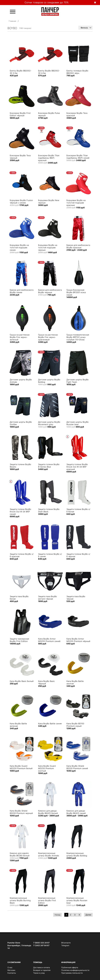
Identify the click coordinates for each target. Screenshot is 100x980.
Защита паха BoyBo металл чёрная (47, 598)
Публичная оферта (70, 967)
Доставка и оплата (42, 967)
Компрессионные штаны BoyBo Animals (49, 854)
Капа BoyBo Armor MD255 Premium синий (49, 640)
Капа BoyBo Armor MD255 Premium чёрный (78, 640)
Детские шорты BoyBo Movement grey (49, 423)
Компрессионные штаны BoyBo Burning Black (20, 900)
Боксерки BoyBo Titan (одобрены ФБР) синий (78, 157)
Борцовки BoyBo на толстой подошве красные (76, 203)
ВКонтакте (66, 943)
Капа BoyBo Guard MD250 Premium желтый (47, 768)
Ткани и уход (39, 973)
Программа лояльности (72, 973)
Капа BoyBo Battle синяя (50, 724)
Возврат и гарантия (42, 970)
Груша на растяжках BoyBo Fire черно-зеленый (20, 337)
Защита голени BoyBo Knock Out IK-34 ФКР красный (77, 467)
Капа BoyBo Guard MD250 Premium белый (21, 767)
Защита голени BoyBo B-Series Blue (49, 466)
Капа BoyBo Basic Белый (22, 681)
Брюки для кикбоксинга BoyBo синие (22, 291)
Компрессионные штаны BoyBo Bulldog (77, 854)
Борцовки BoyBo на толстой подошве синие (19, 248)
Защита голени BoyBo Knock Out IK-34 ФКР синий (20, 512)
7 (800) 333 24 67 (41, 943)
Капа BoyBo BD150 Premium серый (75, 725)
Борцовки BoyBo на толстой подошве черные (48, 248)
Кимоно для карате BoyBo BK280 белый (20, 854)
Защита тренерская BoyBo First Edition (19, 640)
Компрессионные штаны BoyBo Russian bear (77, 900)
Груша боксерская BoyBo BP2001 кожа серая (76, 292)
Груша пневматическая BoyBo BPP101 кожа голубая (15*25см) (78, 337)
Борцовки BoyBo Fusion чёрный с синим (21, 201)
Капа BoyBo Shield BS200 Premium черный (21, 812)
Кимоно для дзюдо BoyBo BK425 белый (48, 812)
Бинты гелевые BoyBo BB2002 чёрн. (77, 72)
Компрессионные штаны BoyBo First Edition (47, 900)
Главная (12, 21)
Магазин (11, 970)
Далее (88, 915)
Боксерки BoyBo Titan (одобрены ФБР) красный (49, 158)
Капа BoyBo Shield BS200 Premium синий (77, 767)
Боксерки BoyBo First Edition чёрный (20, 114)
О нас (10, 967)
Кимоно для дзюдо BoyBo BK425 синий (76, 812)
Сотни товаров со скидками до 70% (47, 2)
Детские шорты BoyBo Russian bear (78, 423)
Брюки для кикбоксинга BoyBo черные (50, 291)
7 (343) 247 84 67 (41, 945)
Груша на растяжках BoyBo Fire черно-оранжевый (48, 337)
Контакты (12, 973)
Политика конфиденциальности (75, 970)
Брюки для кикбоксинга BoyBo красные (78, 246)
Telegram (65, 945)
